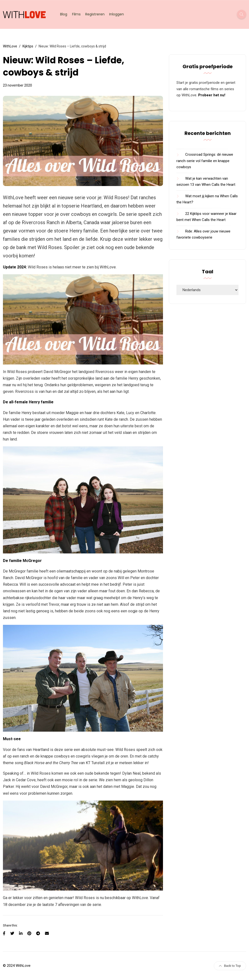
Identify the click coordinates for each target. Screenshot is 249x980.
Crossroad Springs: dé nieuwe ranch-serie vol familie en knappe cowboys (205, 161)
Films (76, 14)
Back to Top (230, 966)
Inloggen (117, 14)
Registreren (95, 14)
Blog (64, 14)
